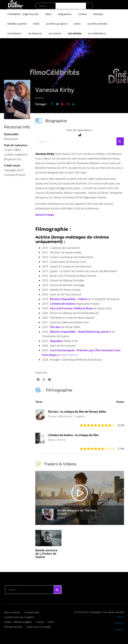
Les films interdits (97, 24)
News (48, 14)
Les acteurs (55, 33)
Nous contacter (12, 612)
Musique (98, 14)
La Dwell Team (32, 612)
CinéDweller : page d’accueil (23, 14)
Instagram (119, 629)
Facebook (119, 623)
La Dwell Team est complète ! (19, 617)
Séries (77, 24)
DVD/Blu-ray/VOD (17, 24)
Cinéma (82, 14)
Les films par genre (57, 24)
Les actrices (75, 33)
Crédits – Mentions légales (18, 622)
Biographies (65, 14)
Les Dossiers (14, 33)
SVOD (36, 24)
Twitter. (120, 617)
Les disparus (35, 33)
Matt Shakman (70, 355)
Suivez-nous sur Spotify (38, 627)
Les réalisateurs (97, 33)
